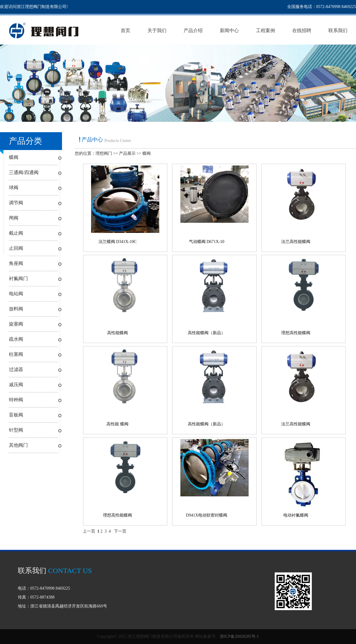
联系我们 (338, 31)
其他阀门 (18, 445)
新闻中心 (229, 31)
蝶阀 (14, 157)
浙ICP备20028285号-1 (239, 636)
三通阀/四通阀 (24, 172)
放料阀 (16, 309)
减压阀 (16, 385)
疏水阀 (16, 339)
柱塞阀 (16, 354)
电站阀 (16, 294)
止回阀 (16, 248)
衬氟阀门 (18, 278)
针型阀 (16, 430)
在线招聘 (302, 31)
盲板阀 (16, 415)
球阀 (14, 188)
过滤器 (16, 369)
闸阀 (14, 218)
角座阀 (16, 263)
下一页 (120, 531)
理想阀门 (104, 153)
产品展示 (127, 153)
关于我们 (157, 31)
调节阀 (16, 203)
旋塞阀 (16, 324)
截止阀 (16, 233)
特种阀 (16, 400)
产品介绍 (193, 31)
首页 (125, 31)
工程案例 (266, 31)
